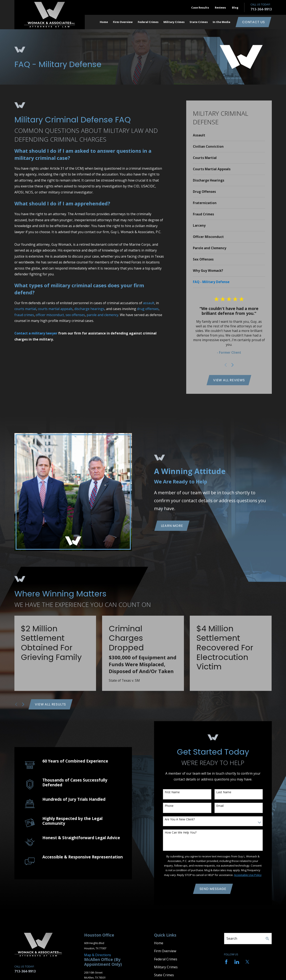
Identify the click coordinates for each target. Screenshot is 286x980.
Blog (235, 8)
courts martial (25, 309)
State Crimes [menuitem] (199, 22)
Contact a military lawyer (36, 333)
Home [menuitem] (104, 22)
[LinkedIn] (237, 962)
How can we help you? (181, 833)
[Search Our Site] (267, 939)
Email (220, 806)
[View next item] (232, 365)
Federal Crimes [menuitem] (148, 22)
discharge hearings (89, 309)
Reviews (220, 8)
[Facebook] (226, 962)
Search (232, 938)
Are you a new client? (180, 819)
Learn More (172, 526)
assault (149, 303)
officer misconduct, (50, 315)
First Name (172, 792)
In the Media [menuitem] (221, 22)
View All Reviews (229, 380)
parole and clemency (103, 315)
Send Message (213, 889)
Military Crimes (166, 967)
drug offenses (148, 309)
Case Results (200, 8)
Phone (169, 806)
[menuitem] (229, 135)
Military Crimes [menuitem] (174, 22)
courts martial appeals (55, 309)
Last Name (224, 792)
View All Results (50, 704)
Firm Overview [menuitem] (123, 22)
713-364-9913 (261, 9)
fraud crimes (24, 315)
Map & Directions (98, 955)
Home (159, 943)
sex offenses (75, 315)
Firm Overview (165, 951)
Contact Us (254, 22)
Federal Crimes (166, 959)
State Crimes (164, 975)
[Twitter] (247, 962)
